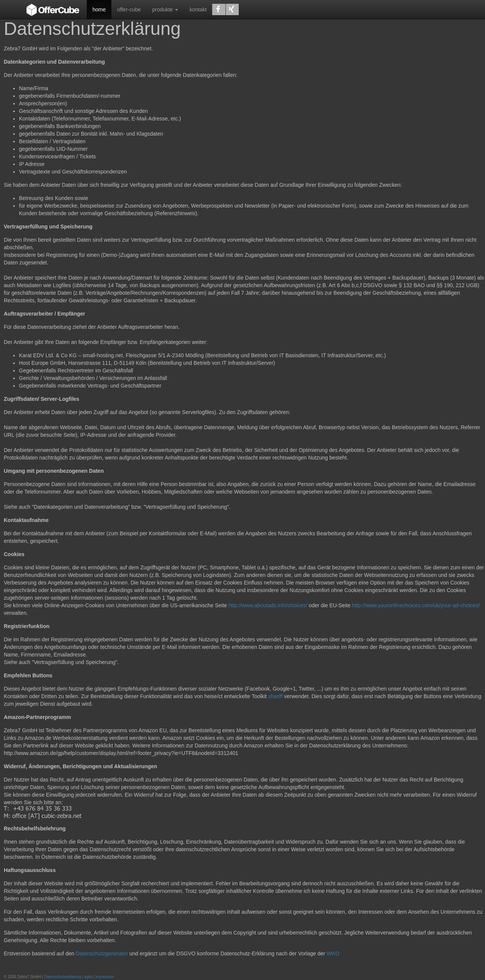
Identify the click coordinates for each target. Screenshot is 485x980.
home (99, 9)
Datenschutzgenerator (102, 953)
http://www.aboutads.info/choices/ (268, 605)
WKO (333, 953)
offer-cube (129, 9)
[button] (219, 9)
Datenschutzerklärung (63, 977)
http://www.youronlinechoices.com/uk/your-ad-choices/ (416, 605)
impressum (105, 977)
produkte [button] (165, 9)
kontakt (198, 9)
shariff (275, 696)
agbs (88, 977)
